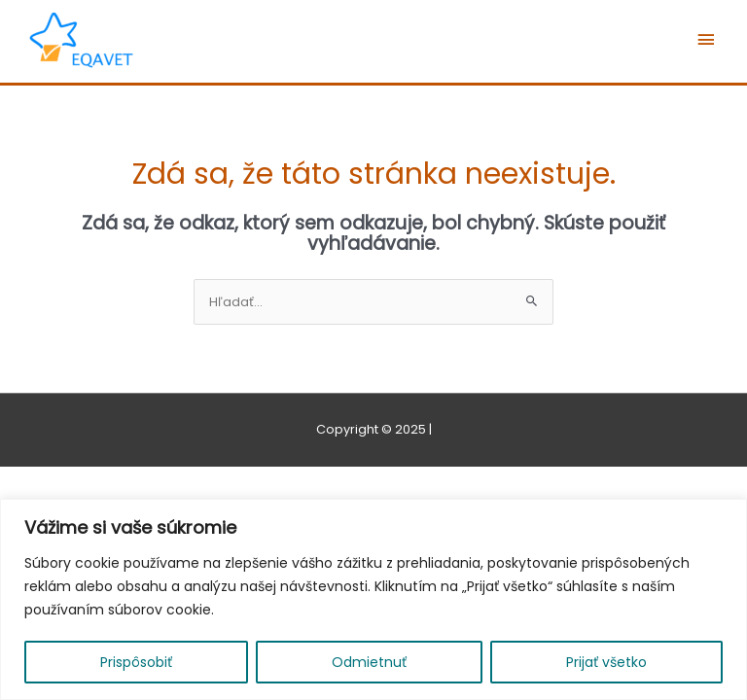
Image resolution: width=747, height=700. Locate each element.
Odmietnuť (369, 662)
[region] (373, 599)
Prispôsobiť (136, 662)
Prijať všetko (606, 662)
